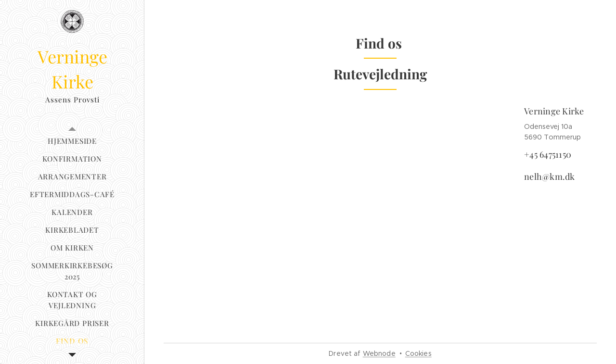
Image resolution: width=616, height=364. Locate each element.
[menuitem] (72, 141)
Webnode (379, 353)
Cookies (418, 353)
